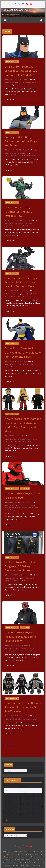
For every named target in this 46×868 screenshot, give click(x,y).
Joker (36, 83)
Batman (9, 83)
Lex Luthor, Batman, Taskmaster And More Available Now (18, 212)
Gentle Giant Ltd (33, 505)
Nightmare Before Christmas (13, 226)
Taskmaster (36, 226)
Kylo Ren (15, 651)
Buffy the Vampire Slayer (19, 153)
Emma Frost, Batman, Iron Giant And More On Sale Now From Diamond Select (23, 352)
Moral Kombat (9, 296)
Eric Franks (24, 79)
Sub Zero (17, 296)
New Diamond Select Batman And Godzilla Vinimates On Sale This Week (23, 707)
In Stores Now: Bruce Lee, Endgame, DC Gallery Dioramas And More (20, 566)
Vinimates (29, 441)
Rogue (36, 155)
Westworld (34, 651)
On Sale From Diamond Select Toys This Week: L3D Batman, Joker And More (21, 71)
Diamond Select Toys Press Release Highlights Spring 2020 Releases (21, 637)
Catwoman (31, 439)
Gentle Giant (25, 628)
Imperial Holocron (10, 854)
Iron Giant (8, 367)
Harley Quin (22, 441)
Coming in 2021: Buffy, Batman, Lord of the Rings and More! (21, 141)
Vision (22, 296)
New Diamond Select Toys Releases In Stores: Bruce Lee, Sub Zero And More (21, 282)
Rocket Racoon (27, 226)
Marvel (16, 85)
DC (13, 83)
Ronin (13, 367)
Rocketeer (27, 651)
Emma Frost (36, 364)
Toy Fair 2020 (25, 489)
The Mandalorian (33, 508)
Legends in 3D (9, 85)
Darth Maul (15, 649)
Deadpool (17, 83)
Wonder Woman (24, 85)
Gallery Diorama (10, 580)
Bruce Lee (15, 294)
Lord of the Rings (23, 155)
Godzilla (28, 719)
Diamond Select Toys (12, 62)
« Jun (6, 820)
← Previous (7, 745)
